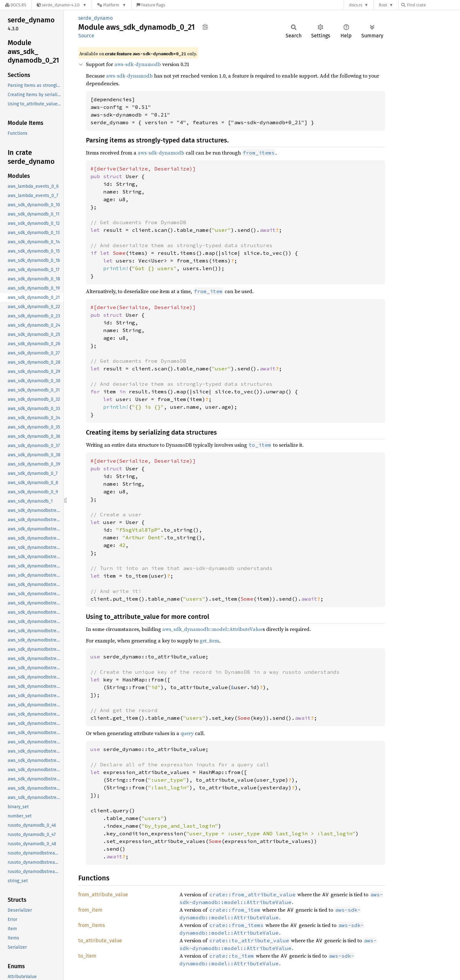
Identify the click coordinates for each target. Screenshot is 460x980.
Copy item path (205, 27)
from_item (90, 910)
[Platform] (112, 5)
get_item (209, 641)
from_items (92, 925)
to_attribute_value (100, 941)
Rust (383, 5)
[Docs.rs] (16, 5)
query (187, 733)
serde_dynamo (96, 18)
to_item (87, 956)
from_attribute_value (103, 895)
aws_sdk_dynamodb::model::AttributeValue (212, 629)
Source (86, 36)
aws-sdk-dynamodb (138, 64)
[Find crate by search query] (433, 5)
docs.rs (356, 5)
